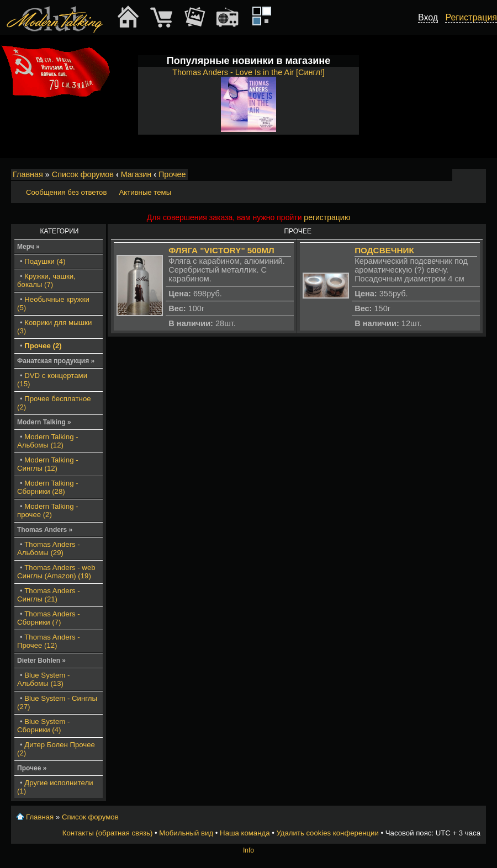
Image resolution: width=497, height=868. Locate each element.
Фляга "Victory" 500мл (221, 250)
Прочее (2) (43, 346)
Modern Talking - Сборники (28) (48, 487)
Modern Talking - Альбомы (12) (48, 441)
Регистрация (471, 17)
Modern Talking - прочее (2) (48, 510)
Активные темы (145, 192)
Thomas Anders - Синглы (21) (49, 595)
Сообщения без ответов (66, 192)
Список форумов (83, 174)
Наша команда (245, 833)
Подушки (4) (45, 261)
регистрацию (327, 217)
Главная (28, 174)
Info (248, 850)
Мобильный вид (478, 175)
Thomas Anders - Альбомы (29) (49, 549)
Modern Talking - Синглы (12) (48, 464)
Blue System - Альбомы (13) (43, 679)
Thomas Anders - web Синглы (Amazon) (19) (56, 572)
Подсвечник (384, 250)
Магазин (136, 174)
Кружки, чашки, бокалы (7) (46, 280)
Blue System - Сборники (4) (43, 726)
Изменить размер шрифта (463, 175)
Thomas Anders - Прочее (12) (49, 641)
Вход (428, 17)
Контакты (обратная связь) (108, 833)
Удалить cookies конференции (327, 833)
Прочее (172, 174)
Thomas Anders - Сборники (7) (49, 618)
